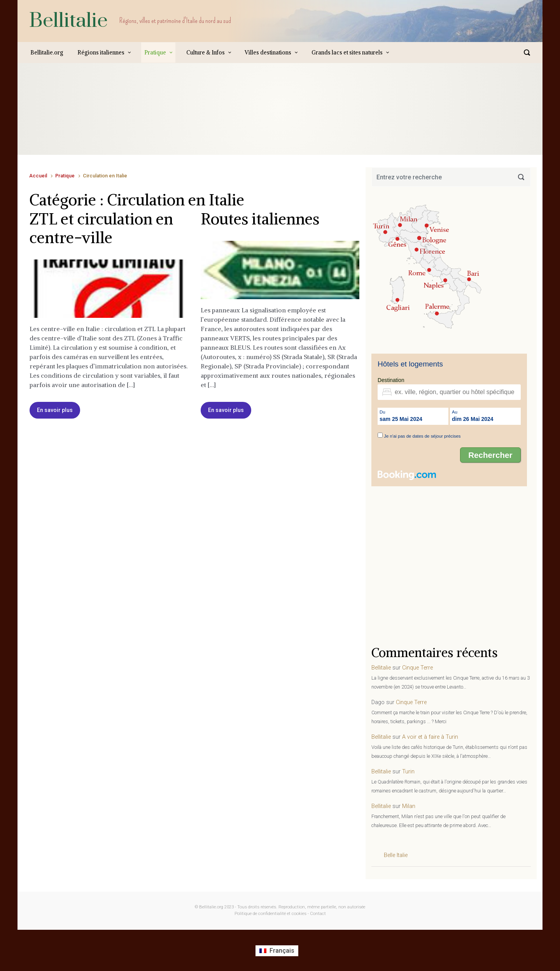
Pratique (65, 176)
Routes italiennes (260, 219)
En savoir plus (55, 410)
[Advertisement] (171, 117)
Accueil (38, 176)
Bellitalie (68, 21)
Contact (318, 914)
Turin (408, 772)
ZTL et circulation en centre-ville (101, 228)
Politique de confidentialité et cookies (270, 914)
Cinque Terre (417, 668)
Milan (409, 806)
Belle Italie (396, 855)
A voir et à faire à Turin (430, 737)
